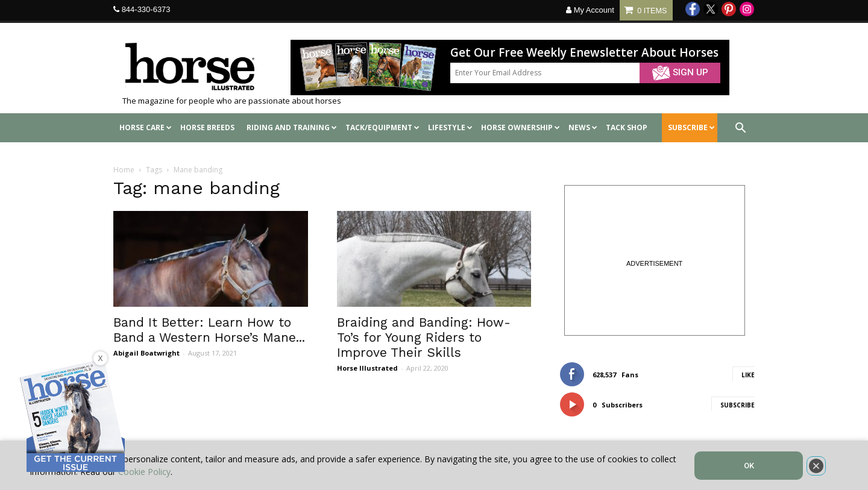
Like (748, 375)
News (583, 127)
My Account (590, 10)
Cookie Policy (144, 472)
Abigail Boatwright (146, 353)
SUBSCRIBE (691, 127)
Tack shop (627, 127)
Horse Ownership (520, 127)
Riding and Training (292, 127)
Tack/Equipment (382, 127)
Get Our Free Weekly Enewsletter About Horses (584, 53)
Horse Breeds (207, 127)
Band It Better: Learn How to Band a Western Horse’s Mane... (209, 330)
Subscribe (737, 405)
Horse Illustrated (367, 368)
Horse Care (146, 127)
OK (749, 466)
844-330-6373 (146, 9)
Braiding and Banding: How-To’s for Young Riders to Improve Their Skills (424, 337)
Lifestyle (450, 127)
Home (124, 170)
